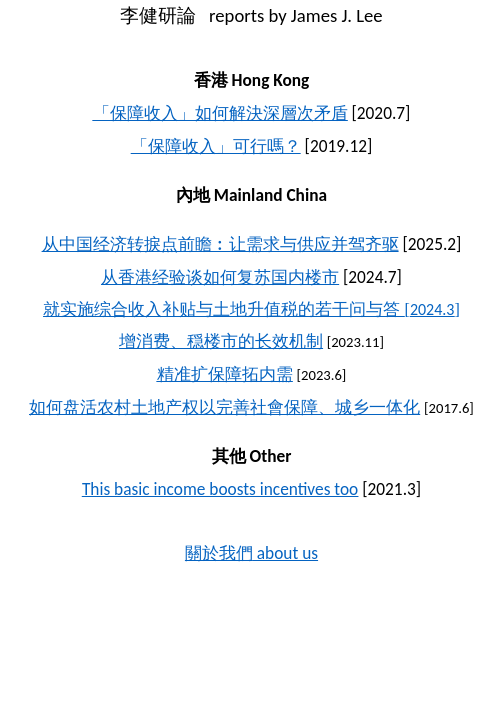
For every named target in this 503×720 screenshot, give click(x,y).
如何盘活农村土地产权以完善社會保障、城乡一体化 (224, 407)
